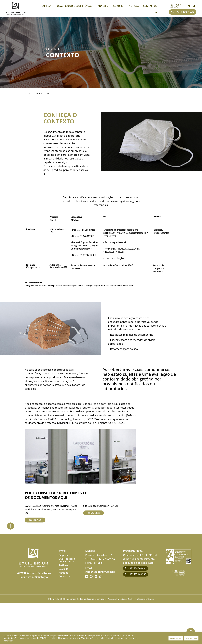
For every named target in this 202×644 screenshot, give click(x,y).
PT (190, 6)
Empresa (47, 6)
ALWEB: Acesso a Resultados (34, 612)
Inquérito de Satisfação (34, 616)
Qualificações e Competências (75, 6)
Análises (103, 6)
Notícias (134, 6)
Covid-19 (119, 6)
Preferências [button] (176, 638)
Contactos (150, 6)
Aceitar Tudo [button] (191, 638)
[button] (183, 12)
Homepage (29, 93)
